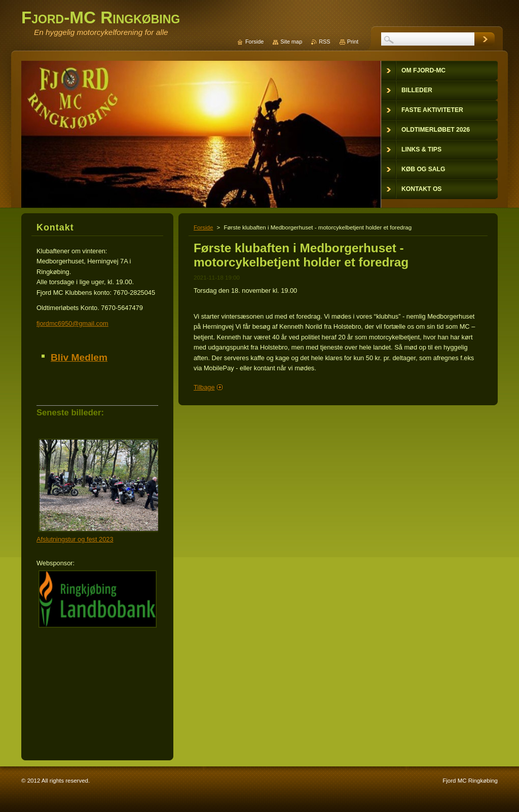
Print (353, 42)
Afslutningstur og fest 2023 (75, 539)
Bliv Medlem (79, 357)
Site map (291, 42)
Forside (203, 227)
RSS (324, 42)
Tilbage (204, 387)
